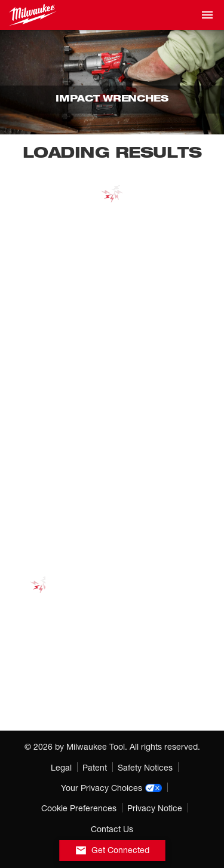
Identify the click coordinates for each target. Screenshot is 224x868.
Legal (61, 767)
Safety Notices (145, 767)
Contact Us (112, 829)
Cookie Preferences (79, 808)
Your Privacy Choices (112, 788)
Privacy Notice (155, 808)
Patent (95, 767)
